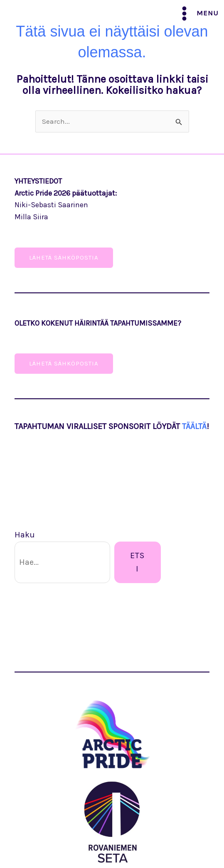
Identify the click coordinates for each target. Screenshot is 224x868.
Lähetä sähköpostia (64, 363)
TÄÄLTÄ (194, 426)
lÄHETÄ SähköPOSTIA (64, 257)
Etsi (137, 562)
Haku (25, 535)
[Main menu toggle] (197, 13)
